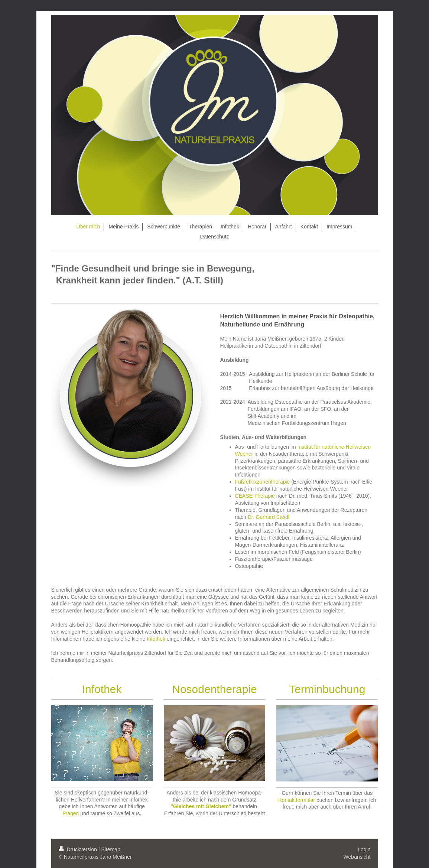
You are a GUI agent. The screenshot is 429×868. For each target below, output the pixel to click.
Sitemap (111, 849)
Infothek (156, 639)
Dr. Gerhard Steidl (269, 517)
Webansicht (357, 857)
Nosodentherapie (214, 689)
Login (364, 849)
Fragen (71, 813)
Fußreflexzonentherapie (263, 482)
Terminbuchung (327, 689)
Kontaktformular (297, 800)
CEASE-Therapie (255, 496)
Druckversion (79, 849)
